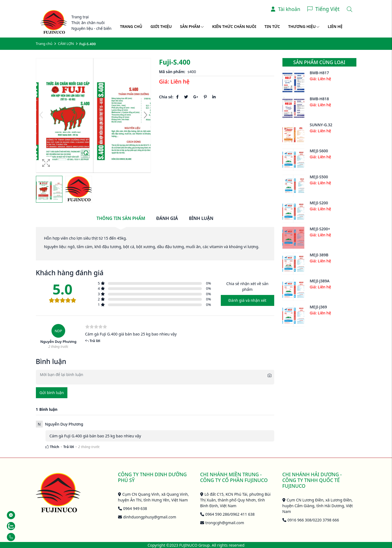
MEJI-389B (319, 255)
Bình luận (201, 218)
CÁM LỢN (66, 44)
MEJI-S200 (319, 203)
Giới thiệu (161, 26)
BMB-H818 (319, 99)
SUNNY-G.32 (321, 125)
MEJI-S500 (319, 177)
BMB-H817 (319, 73)
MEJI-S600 (319, 151)
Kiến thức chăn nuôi (234, 26)
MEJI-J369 (318, 307)
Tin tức (272, 26)
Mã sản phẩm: (172, 72)
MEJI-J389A (320, 281)
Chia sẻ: (166, 97)
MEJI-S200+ (320, 229)
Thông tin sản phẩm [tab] (121, 218)
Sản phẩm (192, 26)
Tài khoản (286, 9)
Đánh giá (167, 218)
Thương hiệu (304, 26)
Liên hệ (335, 26)
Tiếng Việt (327, 9)
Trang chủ (131, 26)
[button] (145, 116)
